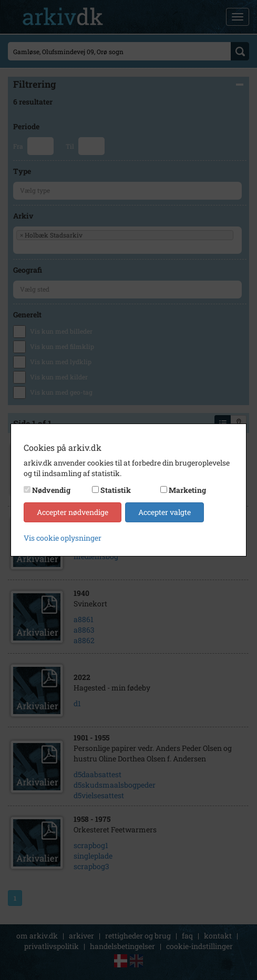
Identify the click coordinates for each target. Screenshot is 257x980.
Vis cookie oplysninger (63, 538)
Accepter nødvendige (73, 512)
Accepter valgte (165, 512)
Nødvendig (51, 490)
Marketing (187, 490)
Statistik (116, 490)
